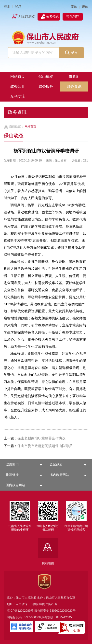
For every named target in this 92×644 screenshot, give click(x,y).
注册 (7, 6)
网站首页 (30, 126)
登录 (18, 6)
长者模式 (52, 17)
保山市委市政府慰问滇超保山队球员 (38, 446)
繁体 (85, 7)
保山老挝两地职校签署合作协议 (35, 438)
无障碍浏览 (26, 17)
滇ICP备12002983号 (20, 611)
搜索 (71, 53)
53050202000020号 (63, 611)
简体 (74, 7)
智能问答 (73, 17)
